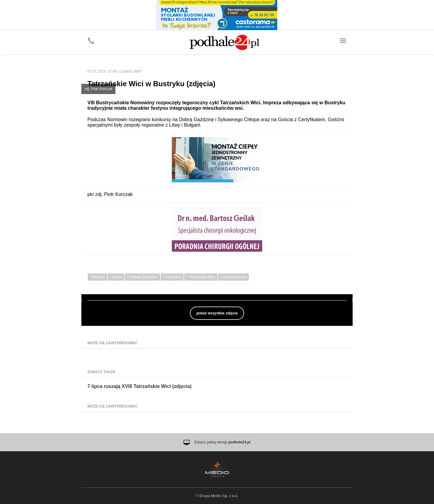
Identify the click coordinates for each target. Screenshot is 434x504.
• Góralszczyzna (234, 277)
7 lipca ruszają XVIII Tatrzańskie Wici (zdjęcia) (139, 386)
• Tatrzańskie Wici (201, 277)
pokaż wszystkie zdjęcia (217, 313)
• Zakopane (172, 277)
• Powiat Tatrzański (142, 277)
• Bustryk (97, 277)
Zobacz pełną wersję (222, 442)
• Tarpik (116, 277)
